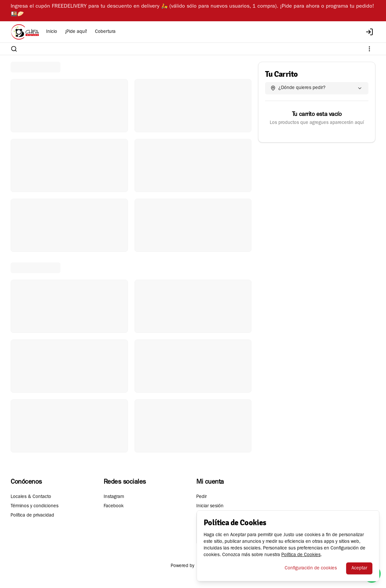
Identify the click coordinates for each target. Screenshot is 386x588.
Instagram (114, 497)
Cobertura (105, 32)
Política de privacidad (32, 516)
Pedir (201, 497)
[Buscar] (14, 49)
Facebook (114, 506)
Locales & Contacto (31, 497)
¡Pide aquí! (76, 32)
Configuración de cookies (311, 568)
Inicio (52, 32)
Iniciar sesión (210, 506)
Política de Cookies (301, 555)
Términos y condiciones (35, 506)
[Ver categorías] (369, 49)
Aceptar (359, 568)
